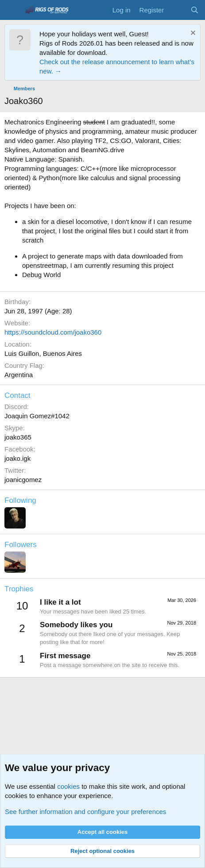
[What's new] (177, 10)
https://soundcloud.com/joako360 (53, 332)
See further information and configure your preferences (85, 812)
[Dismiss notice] (192, 34)
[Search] (195, 10)
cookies (68, 786)
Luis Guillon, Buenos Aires (43, 353)
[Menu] (12, 10)
